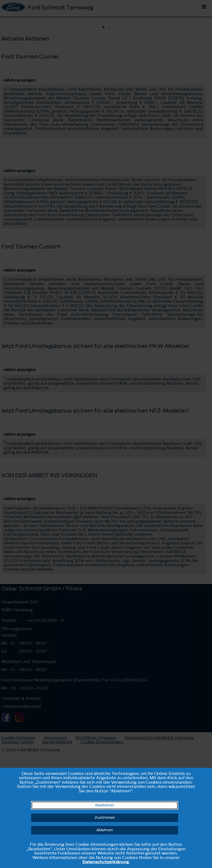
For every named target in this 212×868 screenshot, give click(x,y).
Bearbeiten (105, 805)
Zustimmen (105, 818)
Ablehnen (105, 830)
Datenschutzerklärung (106, 862)
